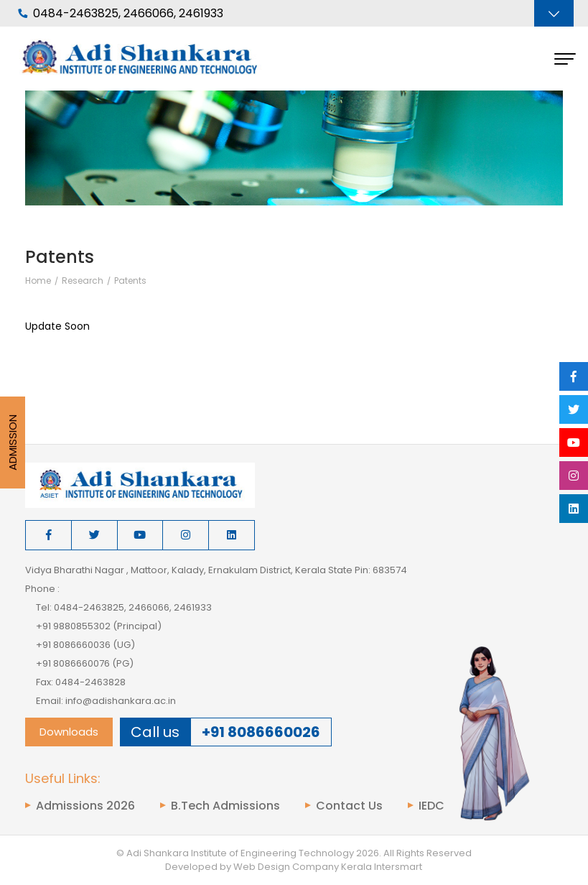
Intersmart (398, 867)
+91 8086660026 (261, 732)
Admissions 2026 (85, 806)
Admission (13, 443)
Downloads (69, 732)
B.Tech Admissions (225, 806)
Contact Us (349, 806)
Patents (130, 281)
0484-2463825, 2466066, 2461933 (121, 14)
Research (83, 281)
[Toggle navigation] (554, 13)
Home (38, 281)
